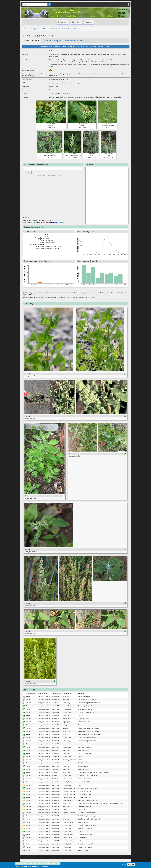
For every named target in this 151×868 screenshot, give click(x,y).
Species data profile (32, 227)
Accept (124, 865)
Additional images (52, 41)
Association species (74, 41)
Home (25, 29)
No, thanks (131, 865)
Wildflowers (45, 29)
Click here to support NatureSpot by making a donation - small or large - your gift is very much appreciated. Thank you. (75, 46)
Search (27, 172)
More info (49, 867)
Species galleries (34, 29)
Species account (31, 41)
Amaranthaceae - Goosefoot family (61, 29)
